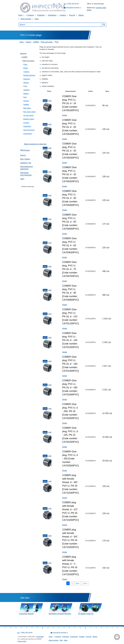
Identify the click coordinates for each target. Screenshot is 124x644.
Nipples (26, 94)
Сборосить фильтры (28, 186)
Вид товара (25, 159)
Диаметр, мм (26, 163)
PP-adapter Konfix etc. (86, 614)
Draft (50, 101)
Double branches (29, 75)
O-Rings (26, 123)
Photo (45, 101)
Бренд (23, 155)
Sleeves (26, 83)
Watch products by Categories (35, 144)
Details (65, 115)
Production (41, 15)
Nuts (25, 97)
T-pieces (26, 72)
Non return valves (30, 112)
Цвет (22, 179)
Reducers (27, 79)
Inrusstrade (40, 637)
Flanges (26, 101)
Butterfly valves (29, 119)
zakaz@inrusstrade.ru (74, 8)
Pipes (25, 64)
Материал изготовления (26, 174)
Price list (72, 15)
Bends (26, 68)
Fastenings (27, 126)
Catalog (28, 42)
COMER (36, 42)
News (37, 19)
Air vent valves (28, 115)
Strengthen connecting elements (60, 614)
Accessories (28, 134)
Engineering (52, 15)
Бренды (23, 53)
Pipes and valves (47, 42)
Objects (81, 15)
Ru (54, 4)
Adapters (27, 90)
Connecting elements (26, 614)
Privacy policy (22, 641)
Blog (61, 640)
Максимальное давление (27, 168)
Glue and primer (29, 130)
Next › (78, 583)
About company (26, 19)
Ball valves (27, 108)
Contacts (63, 15)
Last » (85, 583)
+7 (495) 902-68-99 (72, 4)
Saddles (26, 104)
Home (20, 15)
